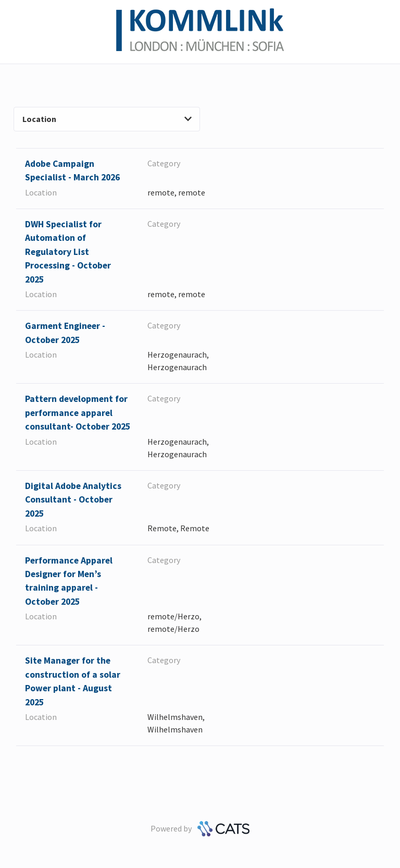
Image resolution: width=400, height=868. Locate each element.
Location (107, 119)
